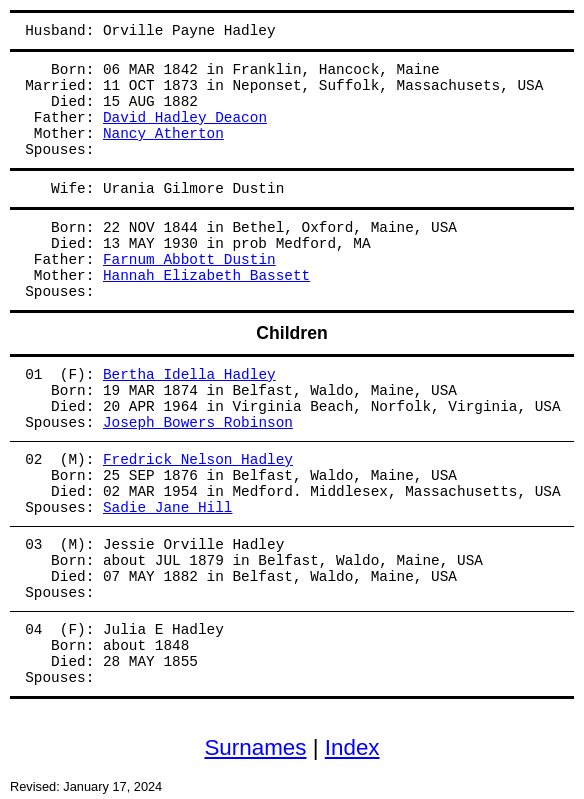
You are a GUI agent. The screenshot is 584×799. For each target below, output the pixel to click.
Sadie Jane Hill (168, 508)
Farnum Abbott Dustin (189, 260)
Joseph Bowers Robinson (198, 423)
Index (352, 747)
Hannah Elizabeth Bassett (206, 276)
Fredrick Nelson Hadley (198, 460)
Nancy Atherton (163, 134)
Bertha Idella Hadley (189, 375)
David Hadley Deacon (185, 118)
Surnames (255, 747)
